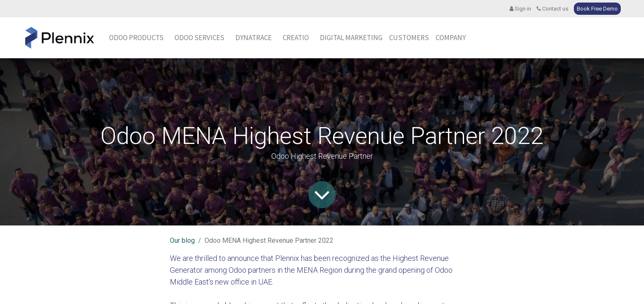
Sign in (520, 9)
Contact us (553, 9)
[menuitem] (254, 38)
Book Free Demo (597, 9)
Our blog (182, 240)
